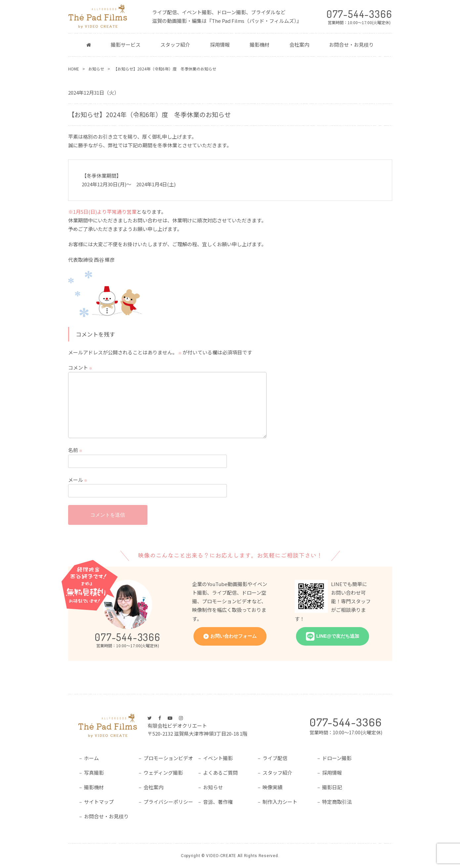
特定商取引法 (337, 802)
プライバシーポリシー (168, 802)
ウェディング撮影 (163, 773)
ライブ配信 (275, 758)
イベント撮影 (218, 758)
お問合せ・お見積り (351, 45)
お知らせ (96, 69)
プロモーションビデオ (168, 758)
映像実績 (272, 787)
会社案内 (299, 45)
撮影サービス (126, 45)
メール (78, 480)
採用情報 (220, 45)
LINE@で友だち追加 (338, 636)
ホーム (91, 758)
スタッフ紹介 (175, 45)
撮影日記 (332, 787)
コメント (80, 368)
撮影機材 (260, 45)
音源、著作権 (218, 802)
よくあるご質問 (220, 773)
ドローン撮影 (337, 758)
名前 (75, 450)
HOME (74, 69)
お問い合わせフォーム (233, 636)
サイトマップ (99, 802)
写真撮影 (94, 773)
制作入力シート (280, 802)
